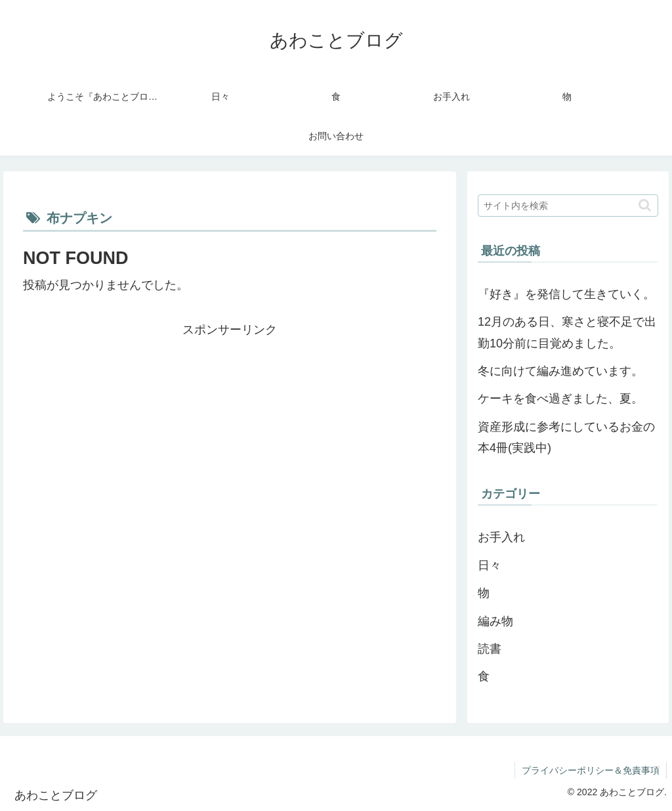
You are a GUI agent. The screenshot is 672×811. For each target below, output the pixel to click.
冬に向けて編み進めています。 (560, 371)
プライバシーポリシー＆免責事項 (591, 770)
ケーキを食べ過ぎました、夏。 (560, 399)
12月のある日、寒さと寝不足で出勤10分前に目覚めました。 (567, 332)
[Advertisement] (230, 433)
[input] (568, 206)
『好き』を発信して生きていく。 (566, 294)
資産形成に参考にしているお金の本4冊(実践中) (566, 437)
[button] (645, 205)
